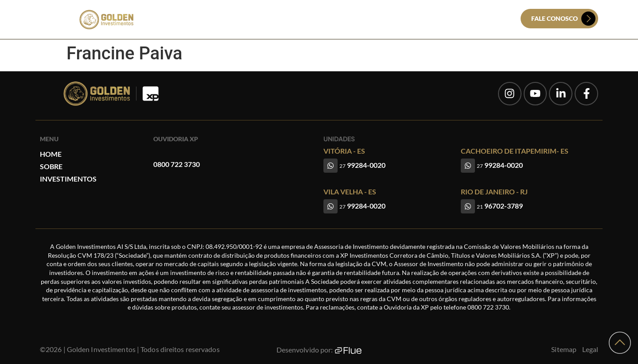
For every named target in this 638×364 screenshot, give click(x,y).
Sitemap (564, 349)
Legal (590, 349)
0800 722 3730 (177, 164)
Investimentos (349, 19)
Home (274, 19)
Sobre (304, 19)
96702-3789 (500, 206)
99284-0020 (362, 165)
